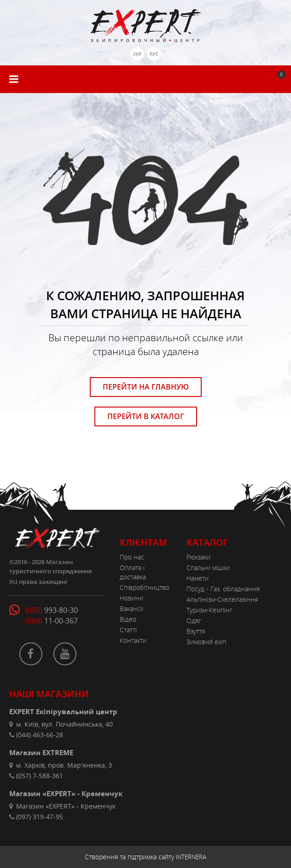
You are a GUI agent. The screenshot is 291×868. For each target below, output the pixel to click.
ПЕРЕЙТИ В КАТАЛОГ (146, 416)
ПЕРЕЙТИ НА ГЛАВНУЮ (146, 387)
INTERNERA (191, 857)
